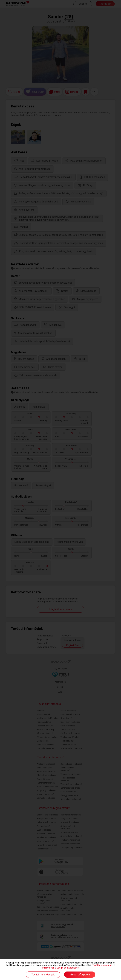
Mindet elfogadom (80, 975)
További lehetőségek (43, 975)
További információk (102, 965)
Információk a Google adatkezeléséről (61, 968)
